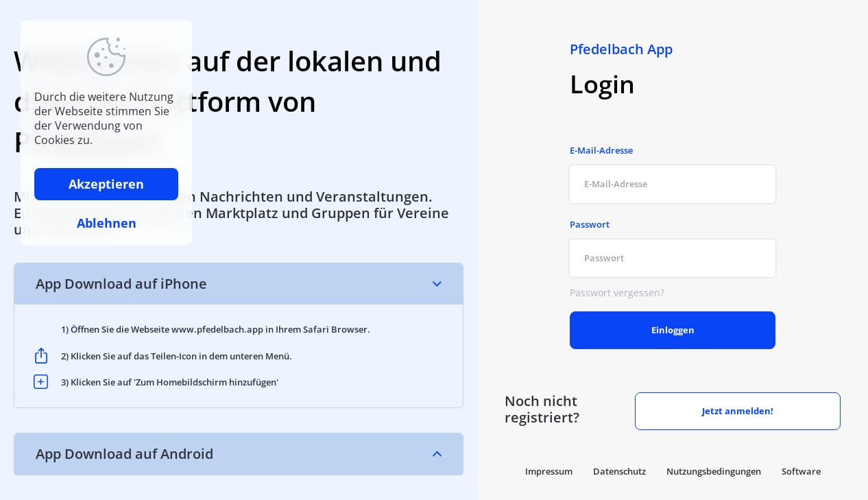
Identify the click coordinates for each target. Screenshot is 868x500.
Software (801, 471)
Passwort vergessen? (617, 293)
